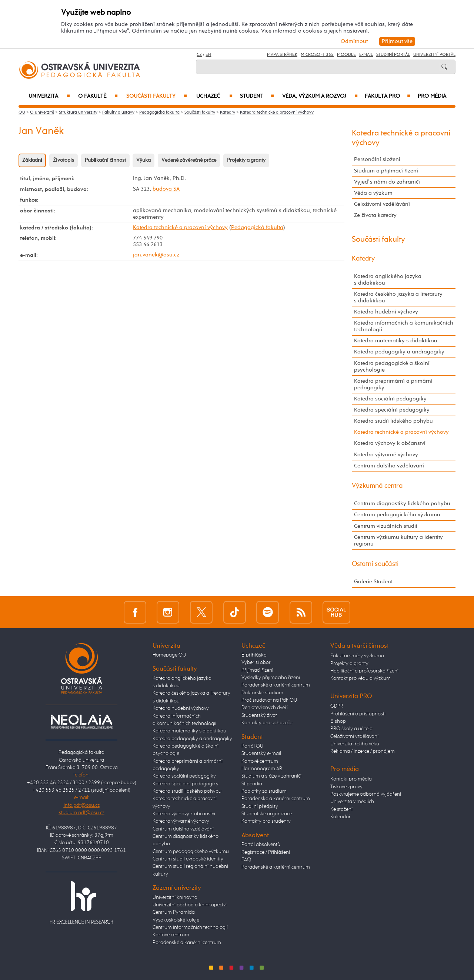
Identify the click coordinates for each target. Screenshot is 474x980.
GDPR (337, 706)
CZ (199, 55)
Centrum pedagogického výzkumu (397, 515)
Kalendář (341, 817)
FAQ (246, 860)
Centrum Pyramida (174, 912)
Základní (32, 160)
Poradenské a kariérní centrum (187, 943)
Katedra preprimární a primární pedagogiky (393, 384)
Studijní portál (393, 55)
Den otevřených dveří (265, 708)
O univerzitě (42, 113)
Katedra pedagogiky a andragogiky (399, 352)
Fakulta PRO (388, 96)
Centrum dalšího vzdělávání (389, 466)
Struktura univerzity (78, 113)
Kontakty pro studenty (266, 821)
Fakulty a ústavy (118, 113)
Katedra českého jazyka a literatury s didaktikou (398, 297)
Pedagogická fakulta (159, 113)
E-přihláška (254, 655)
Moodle (346, 55)
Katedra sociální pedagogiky (390, 399)
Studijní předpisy (260, 806)
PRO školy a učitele (351, 729)
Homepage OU (169, 655)
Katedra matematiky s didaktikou (396, 341)
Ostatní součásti (375, 564)
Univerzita (49, 96)
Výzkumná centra (377, 486)
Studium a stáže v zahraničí (271, 776)
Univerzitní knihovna (175, 897)
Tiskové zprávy (346, 787)
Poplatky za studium (264, 791)
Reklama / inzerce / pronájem (363, 751)
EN (208, 55)
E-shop (338, 721)
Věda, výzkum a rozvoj (320, 96)
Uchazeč (214, 96)
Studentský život (259, 715)
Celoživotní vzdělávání (382, 204)
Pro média (432, 96)
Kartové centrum (171, 935)
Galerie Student (373, 582)
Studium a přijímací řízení (386, 171)
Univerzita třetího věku (355, 744)
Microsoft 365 (317, 55)
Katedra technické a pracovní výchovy (277, 113)
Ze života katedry (375, 215)
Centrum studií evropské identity (188, 859)
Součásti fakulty (157, 96)
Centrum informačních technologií (190, 927)
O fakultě (98, 96)
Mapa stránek (282, 55)
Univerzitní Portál (434, 55)
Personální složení (377, 159)
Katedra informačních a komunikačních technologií (404, 326)
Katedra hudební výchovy (386, 312)
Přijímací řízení (257, 670)
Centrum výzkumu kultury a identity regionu (398, 541)
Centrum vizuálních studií (386, 526)
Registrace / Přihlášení (266, 852)
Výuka (143, 160)
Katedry (228, 113)
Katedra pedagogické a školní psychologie (392, 367)
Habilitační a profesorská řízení (364, 671)
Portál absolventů (261, 845)
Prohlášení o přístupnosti (358, 714)
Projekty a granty (246, 160)
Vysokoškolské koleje (176, 920)
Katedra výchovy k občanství (390, 443)
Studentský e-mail (261, 754)
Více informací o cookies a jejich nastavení (314, 31)
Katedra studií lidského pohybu (393, 421)
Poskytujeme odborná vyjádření (366, 794)
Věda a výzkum (373, 193)
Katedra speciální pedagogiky (392, 410)
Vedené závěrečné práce (189, 160)
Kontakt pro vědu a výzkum (360, 678)
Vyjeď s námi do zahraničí (387, 182)
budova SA (166, 189)
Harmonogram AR (262, 769)
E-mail (366, 55)
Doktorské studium (262, 693)
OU (22, 113)
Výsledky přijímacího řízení (271, 678)
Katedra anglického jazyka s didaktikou (388, 280)
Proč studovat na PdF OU (269, 700)
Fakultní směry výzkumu (357, 656)
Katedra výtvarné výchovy (386, 455)
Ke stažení (341, 809)
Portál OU (252, 746)
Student (257, 96)
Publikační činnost (105, 160)
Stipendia (252, 784)
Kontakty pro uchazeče (267, 723)
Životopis (64, 160)
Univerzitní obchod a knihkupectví (190, 905)
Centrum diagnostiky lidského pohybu (402, 504)
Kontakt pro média (351, 779)
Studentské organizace (267, 814)
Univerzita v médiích (352, 802)
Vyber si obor (256, 662)
